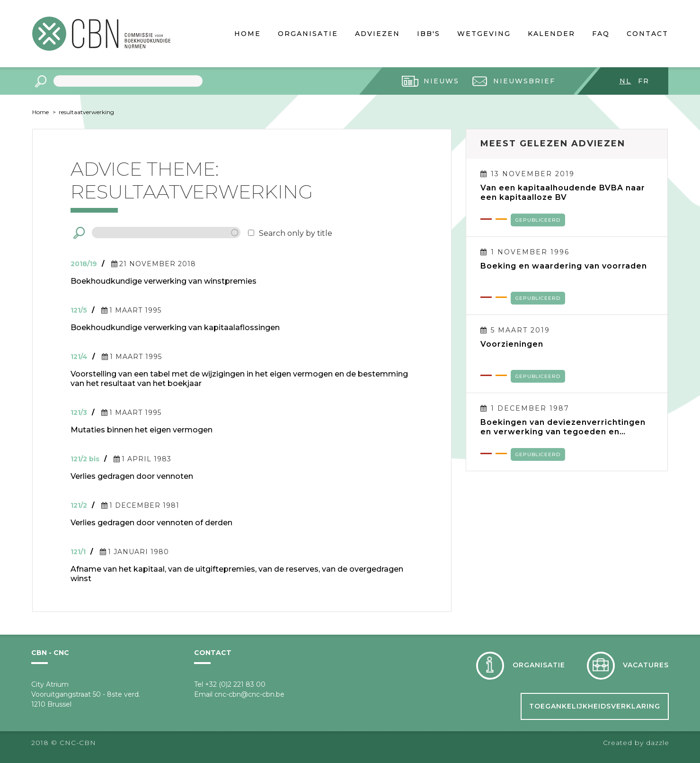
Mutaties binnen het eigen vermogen (142, 430)
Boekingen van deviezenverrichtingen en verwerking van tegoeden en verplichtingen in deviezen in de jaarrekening (563, 427)
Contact (647, 34)
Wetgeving (484, 34)
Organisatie (308, 34)
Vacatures (646, 665)
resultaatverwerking (86, 112)
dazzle (658, 743)
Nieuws (441, 81)
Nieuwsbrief (524, 81)
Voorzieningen (512, 344)
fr (644, 81)
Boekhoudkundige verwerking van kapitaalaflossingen (175, 328)
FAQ (601, 34)
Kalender (551, 34)
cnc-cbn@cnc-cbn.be (249, 694)
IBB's (429, 34)
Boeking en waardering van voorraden (564, 266)
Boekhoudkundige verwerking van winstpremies (164, 281)
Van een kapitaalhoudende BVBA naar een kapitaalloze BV (563, 193)
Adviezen (377, 34)
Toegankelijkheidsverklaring (595, 706)
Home (248, 34)
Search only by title (296, 233)
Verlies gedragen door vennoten (132, 476)
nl (625, 81)
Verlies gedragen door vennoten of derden (151, 523)
